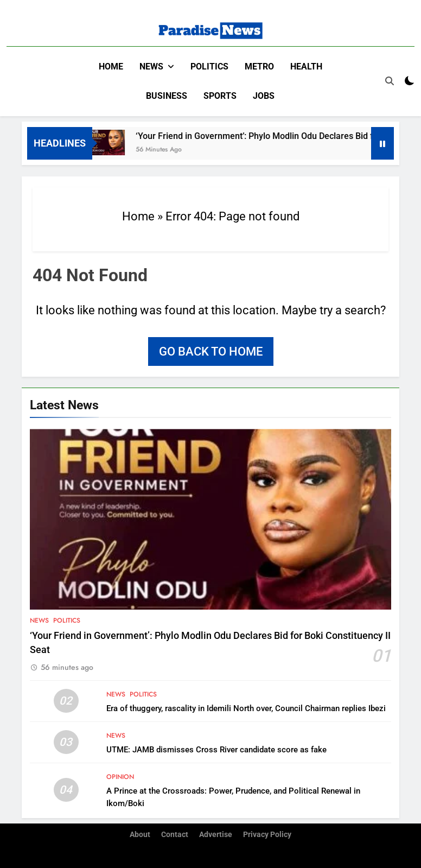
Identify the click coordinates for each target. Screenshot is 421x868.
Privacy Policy (267, 835)
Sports (220, 96)
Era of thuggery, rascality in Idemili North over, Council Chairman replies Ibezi (246, 708)
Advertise (216, 835)
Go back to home (211, 351)
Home (111, 66)
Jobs (264, 96)
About (140, 835)
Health (306, 66)
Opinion (120, 777)
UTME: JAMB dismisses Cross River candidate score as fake (216, 750)
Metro (259, 66)
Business (167, 96)
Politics (209, 66)
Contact (175, 835)
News (151, 66)
